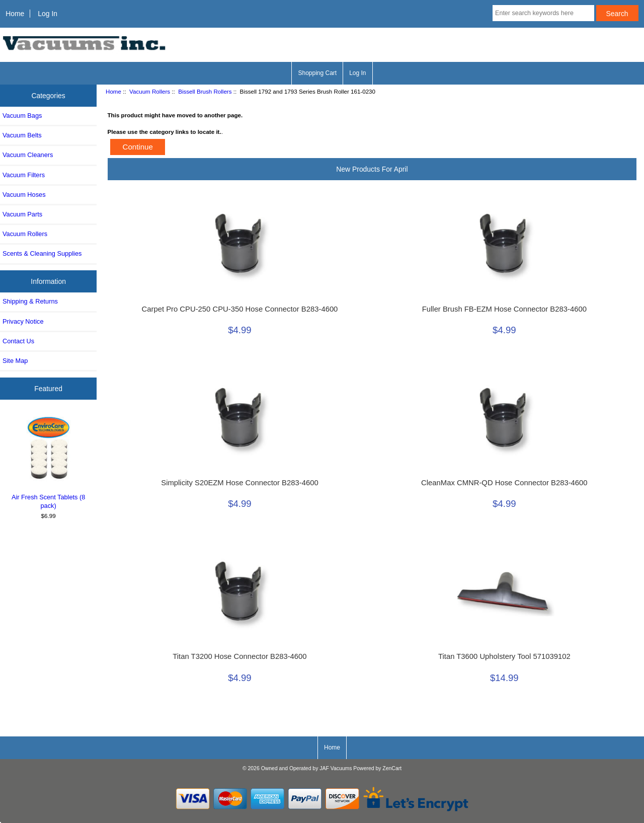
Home (15, 14)
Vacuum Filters (24, 175)
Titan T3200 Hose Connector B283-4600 (239, 656)
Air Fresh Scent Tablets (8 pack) (49, 461)
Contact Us (18, 341)
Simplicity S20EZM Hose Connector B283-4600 (239, 483)
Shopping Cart (317, 73)
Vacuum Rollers (150, 91)
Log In (48, 14)
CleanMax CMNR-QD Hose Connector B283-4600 (504, 483)
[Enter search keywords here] (543, 13)
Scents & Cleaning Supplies (42, 253)
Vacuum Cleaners (28, 155)
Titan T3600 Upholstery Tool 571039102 (504, 656)
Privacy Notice (23, 321)
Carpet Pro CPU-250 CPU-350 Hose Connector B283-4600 (240, 309)
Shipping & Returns (30, 301)
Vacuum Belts (22, 135)
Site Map (15, 361)
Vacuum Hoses (24, 195)
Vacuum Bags (22, 116)
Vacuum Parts (22, 214)
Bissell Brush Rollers (205, 91)
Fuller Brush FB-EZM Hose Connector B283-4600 (504, 309)
